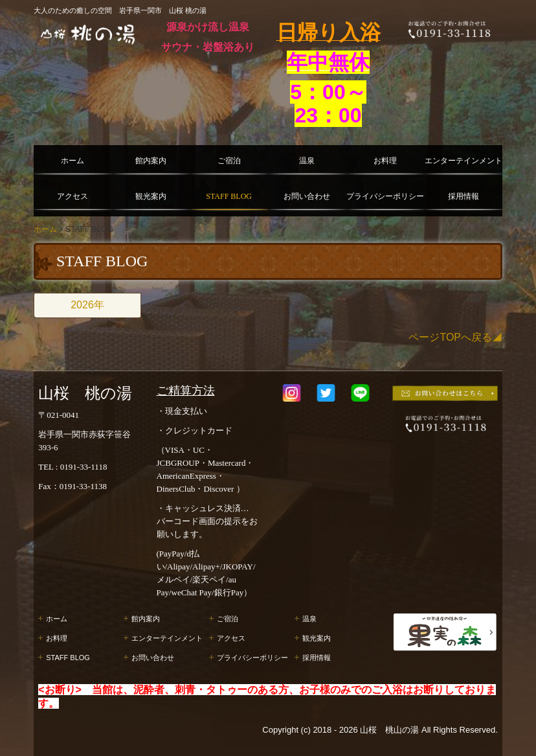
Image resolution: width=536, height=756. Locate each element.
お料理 (385, 161)
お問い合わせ (307, 196)
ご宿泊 (229, 161)
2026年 (87, 305)
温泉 (307, 161)
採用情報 (463, 196)
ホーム (73, 161)
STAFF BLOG (229, 196)
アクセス (73, 196)
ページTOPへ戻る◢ (455, 337)
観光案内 (151, 196)
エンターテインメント (463, 161)
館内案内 (151, 161)
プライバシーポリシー (385, 196)
